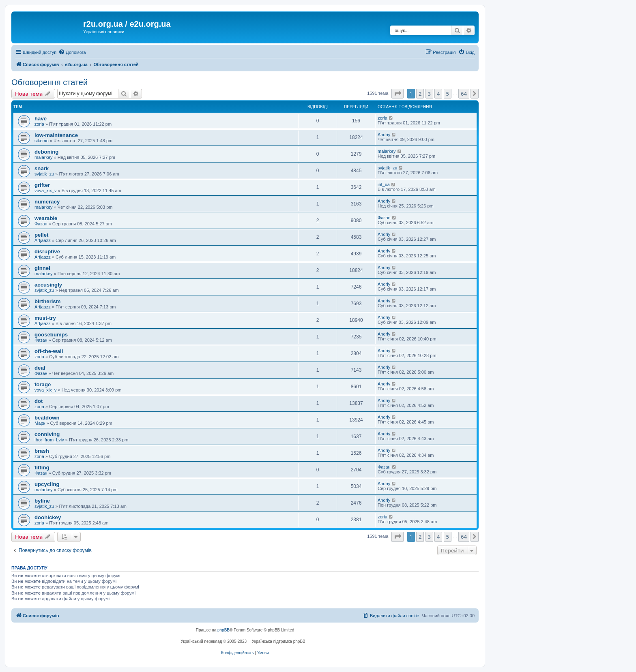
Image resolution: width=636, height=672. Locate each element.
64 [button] (464, 94)
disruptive (47, 251)
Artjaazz (43, 240)
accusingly (48, 285)
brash (42, 451)
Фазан (41, 224)
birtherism (48, 301)
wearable (46, 218)
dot (39, 401)
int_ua (384, 184)
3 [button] (429, 94)
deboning (46, 152)
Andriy (384, 135)
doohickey (48, 517)
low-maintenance (56, 135)
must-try (45, 318)
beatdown (47, 418)
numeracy (47, 202)
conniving (47, 434)
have (41, 119)
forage (43, 384)
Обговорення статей (49, 82)
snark (42, 168)
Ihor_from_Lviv (49, 440)
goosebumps (51, 335)
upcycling (47, 484)
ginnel (42, 268)
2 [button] (420, 94)
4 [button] (438, 94)
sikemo (42, 141)
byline (42, 501)
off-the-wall (49, 351)
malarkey (44, 157)
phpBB (223, 630)
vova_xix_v (45, 190)
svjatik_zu (44, 174)
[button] (397, 94)
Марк (40, 423)
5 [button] (448, 94)
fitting (42, 468)
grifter (42, 185)
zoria (39, 124)
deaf (40, 368)
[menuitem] (72, 52)
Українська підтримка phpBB (279, 641)
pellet (41, 235)
